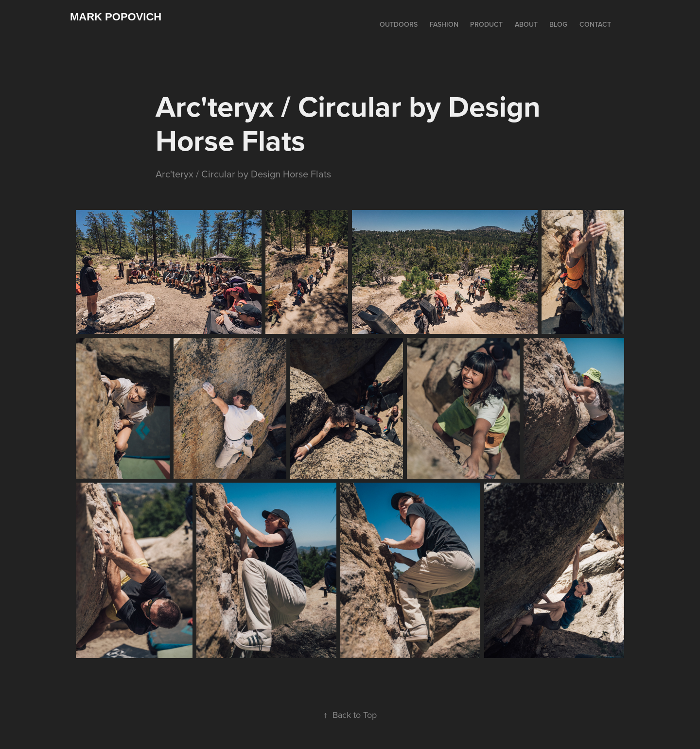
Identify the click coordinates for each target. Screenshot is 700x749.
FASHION (444, 24)
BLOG (558, 24)
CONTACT (595, 24)
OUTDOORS (399, 24)
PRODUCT (486, 24)
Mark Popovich (116, 17)
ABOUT (526, 24)
